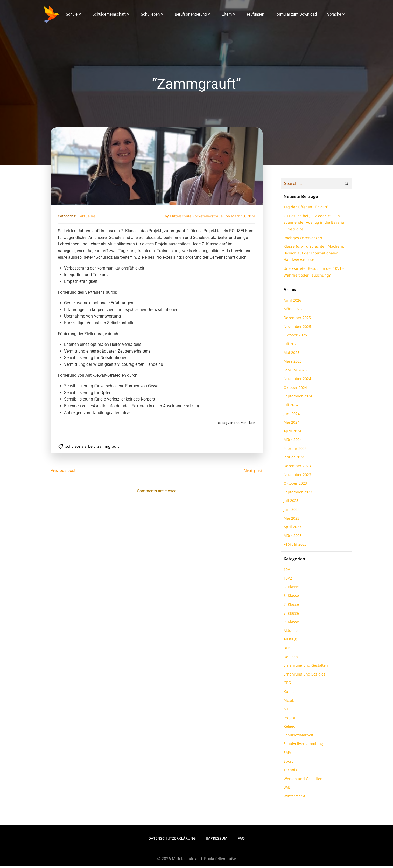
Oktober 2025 (294, 337)
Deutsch (290, 659)
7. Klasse (290, 606)
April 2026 (292, 302)
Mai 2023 (291, 520)
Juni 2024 (291, 415)
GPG (286, 685)
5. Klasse (290, 589)
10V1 (287, 571)
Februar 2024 (294, 450)
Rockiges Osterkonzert (302, 240)
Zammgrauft (109, 448)
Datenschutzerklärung (172, 840)
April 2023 (292, 529)
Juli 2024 (290, 407)
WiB (286, 789)
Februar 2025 (294, 372)
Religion (290, 728)
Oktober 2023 (294, 485)
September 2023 (297, 494)
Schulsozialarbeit (81, 448)
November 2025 (297, 328)
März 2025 (292, 363)
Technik (290, 772)
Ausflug (289, 641)
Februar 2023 (294, 546)
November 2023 (297, 477)
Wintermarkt (294, 798)
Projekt (289, 720)
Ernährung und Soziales (304, 676)
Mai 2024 (291, 424)
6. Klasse (290, 598)
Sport (287, 763)
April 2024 (292, 433)
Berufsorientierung (193, 14)
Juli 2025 (290, 346)
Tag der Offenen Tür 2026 (305, 209)
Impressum (217, 840)
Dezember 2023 (296, 468)
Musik (288, 702)
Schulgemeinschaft (111, 14)
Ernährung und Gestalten (305, 667)
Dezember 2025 (296, 320)
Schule (74, 14)
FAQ (241, 840)
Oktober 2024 (294, 390)
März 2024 (292, 442)
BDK (286, 650)
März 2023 (292, 538)
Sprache (336, 14)
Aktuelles (89, 218)
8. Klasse (290, 615)
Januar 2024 (293, 459)
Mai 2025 (291, 354)
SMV (287, 755)
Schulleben (152, 14)
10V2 (287, 580)
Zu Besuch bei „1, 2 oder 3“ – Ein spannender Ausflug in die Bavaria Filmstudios (313, 224)
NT (285, 711)
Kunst (288, 694)
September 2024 (297, 398)
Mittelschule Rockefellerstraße (195, 218)
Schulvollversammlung (303, 746)
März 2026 (292, 311)
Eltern (229, 14)
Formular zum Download (295, 14)
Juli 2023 (290, 503)
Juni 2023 (291, 511)
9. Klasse (290, 624)
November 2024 (297, 381)
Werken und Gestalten (302, 781)
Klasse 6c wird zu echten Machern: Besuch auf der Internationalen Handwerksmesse (313, 255)
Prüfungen (255, 14)
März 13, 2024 (242, 218)
